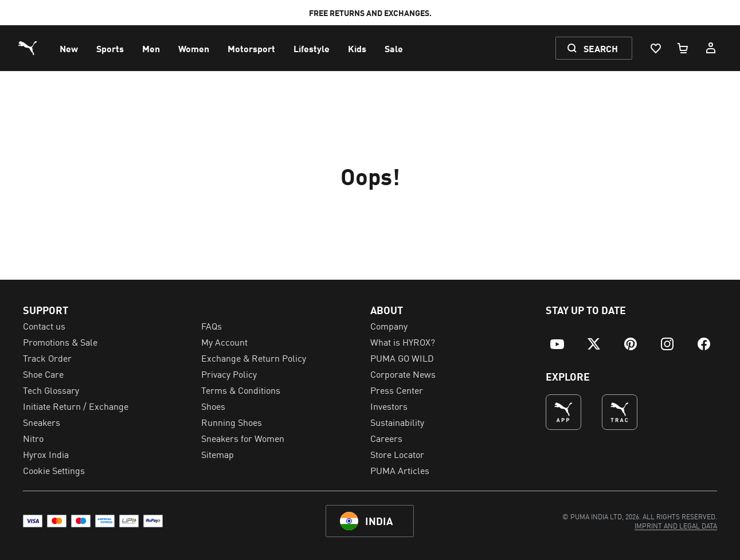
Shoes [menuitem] (213, 406)
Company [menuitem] (389, 326)
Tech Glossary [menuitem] (51, 390)
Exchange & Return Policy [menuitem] (254, 358)
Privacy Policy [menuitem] (229, 374)
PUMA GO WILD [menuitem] (402, 358)
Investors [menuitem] (389, 406)
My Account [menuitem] (224, 342)
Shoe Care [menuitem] (43, 374)
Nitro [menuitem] (33, 438)
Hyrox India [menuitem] (46, 454)
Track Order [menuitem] (47, 358)
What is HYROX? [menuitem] (403, 342)
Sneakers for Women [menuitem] (243, 438)
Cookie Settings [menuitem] (54, 470)
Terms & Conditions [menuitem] (241, 390)
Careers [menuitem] (386, 438)
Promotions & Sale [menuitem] (60, 342)
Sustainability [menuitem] (397, 422)
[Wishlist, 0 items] (655, 48)
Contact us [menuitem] (44, 326)
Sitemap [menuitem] (218, 454)
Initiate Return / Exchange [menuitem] (76, 406)
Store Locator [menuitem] (397, 454)
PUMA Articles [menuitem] (400, 470)
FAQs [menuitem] (212, 326)
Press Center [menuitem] (397, 390)
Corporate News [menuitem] (403, 374)
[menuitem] (69, 48)
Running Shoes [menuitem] (232, 422)
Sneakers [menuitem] (42, 422)
